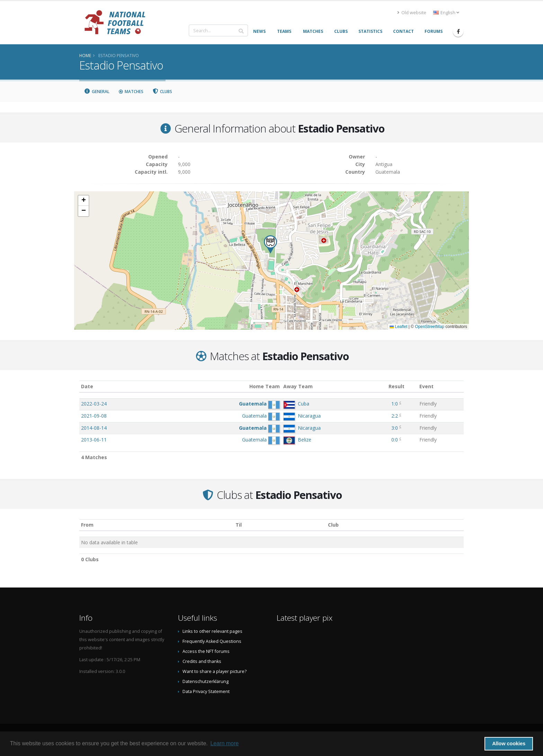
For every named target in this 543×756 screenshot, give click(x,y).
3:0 (395, 428)
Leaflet (398, 327)
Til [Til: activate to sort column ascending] (239, 525)
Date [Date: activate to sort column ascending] (87, 386)
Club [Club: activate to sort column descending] (333, 525)
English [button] (446, 13)
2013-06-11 (94, 440)
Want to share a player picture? (215, 671)
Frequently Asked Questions (212, 641)
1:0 (395, 404)
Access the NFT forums (206, 651)
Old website (412, 13)
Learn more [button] (224, 743)
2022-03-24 (94, 404)
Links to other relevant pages (212, 631)
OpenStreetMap (430, 327)
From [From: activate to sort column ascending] (87, 525)
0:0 (395, 440)
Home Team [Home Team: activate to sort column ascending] (265, 386)
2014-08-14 (94, 428)
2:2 (395, 416)
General (97, 92)
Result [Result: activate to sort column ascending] (397, 386)
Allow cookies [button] (509, 744)
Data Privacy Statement (206, 691)
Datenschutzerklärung (206, 681)
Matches (131, 92)
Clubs (162, 92)
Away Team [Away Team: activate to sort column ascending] (298, 386)
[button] (270, 244)
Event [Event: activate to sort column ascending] (426, 386)
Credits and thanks (202, 661)
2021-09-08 (94, 416)
